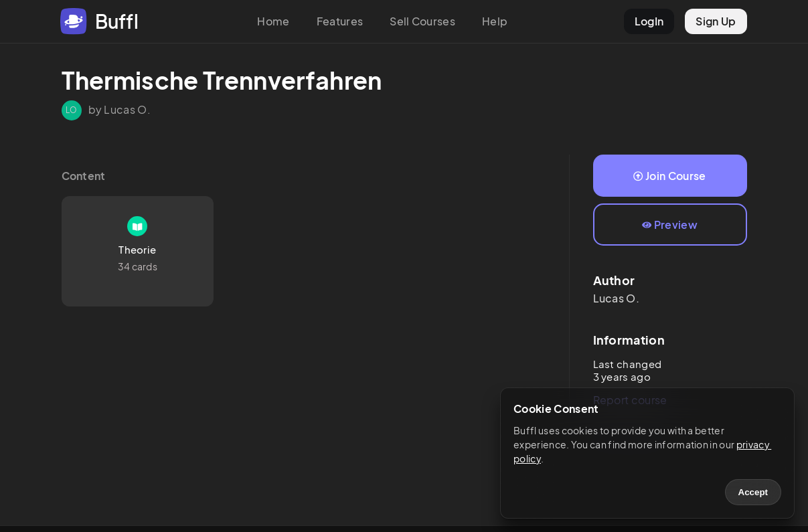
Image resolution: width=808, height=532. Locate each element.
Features (340, 21)
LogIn (649, 21)
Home (273, 21)
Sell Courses (422, 21)
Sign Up (716, 21)
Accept (753, 492)
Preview (670, 225)
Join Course (669, 176)
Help (495, 21)
